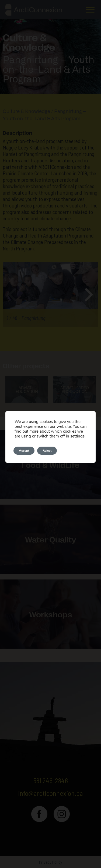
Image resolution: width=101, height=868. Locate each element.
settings (77, 436)
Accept (24, 451)
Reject (47, 451)
